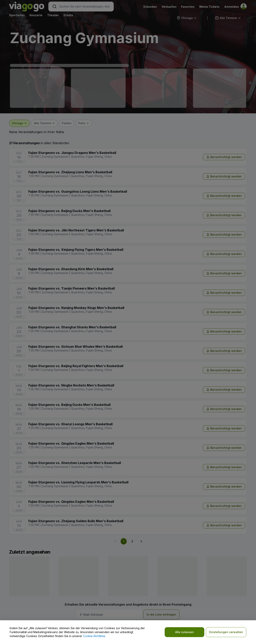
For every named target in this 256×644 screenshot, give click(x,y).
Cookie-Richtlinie (94, 636)
